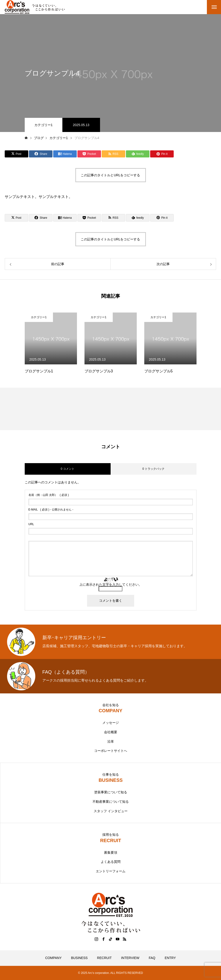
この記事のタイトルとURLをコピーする (110, 175)
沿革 (111, 741)
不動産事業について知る (111, 802)
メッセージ (111, 723)
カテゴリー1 (44, 125)
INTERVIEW (130, 958)
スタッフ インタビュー (111, 811)
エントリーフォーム (111, 871)
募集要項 (111, 852)
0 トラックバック (153, 469)
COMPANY (53, 958)
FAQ (152, 958)
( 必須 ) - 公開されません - (51, 510)
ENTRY (170, 958)
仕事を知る (111, 774)
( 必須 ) (49, 495)
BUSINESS (79, 958)
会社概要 (111, 732)
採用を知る (111, 835)
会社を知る (111, 705)
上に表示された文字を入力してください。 (111, 585)
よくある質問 (111, 862)
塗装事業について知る (111, 792)
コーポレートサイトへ (111, 751)
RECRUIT (104, 958)
